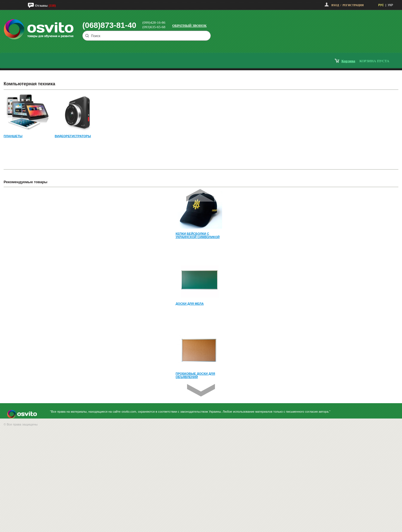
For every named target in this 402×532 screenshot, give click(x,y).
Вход (335, 5)
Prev (200, 195)
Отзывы (41, 6)
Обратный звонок (189, 26)
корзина (348, 61)
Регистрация (353, 5)
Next (201, 390)
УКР (390, 5)
